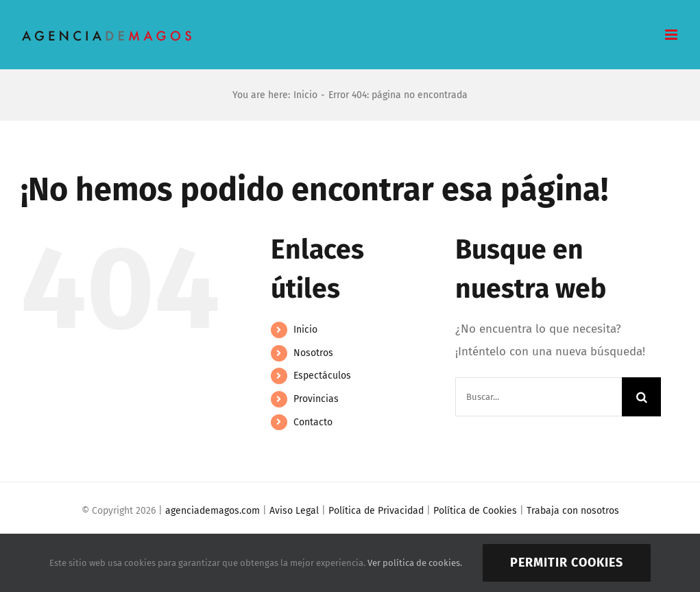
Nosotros (313, 353)
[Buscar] (641, 397)
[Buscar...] (539, 397)
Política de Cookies (475, 511)
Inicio (305, 330)
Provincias (316, 399)
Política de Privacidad (376, 511)
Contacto (313, 422)
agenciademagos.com (213, 511)
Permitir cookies (567, 563)
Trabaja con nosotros (573, 511)
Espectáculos (322, 376)
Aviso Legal (294, 511)
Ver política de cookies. (415, 563)
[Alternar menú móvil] (672, 35)
